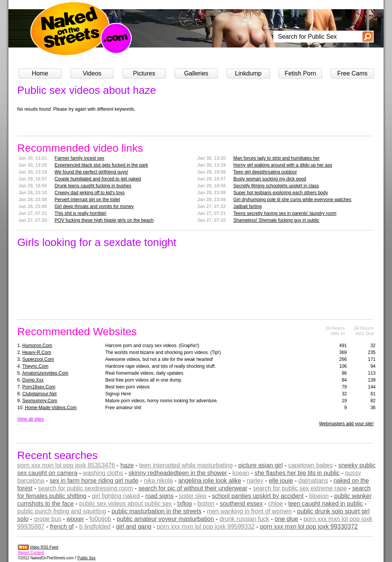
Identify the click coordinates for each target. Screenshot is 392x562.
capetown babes (311, 465)
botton (206, 504)
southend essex (241, 504)
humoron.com (37, 346)
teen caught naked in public (326, 504)
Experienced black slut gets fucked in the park (101, 165)
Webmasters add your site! (346, 424)
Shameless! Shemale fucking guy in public (277, 220)
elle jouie (281, 481)
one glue (286, 519)
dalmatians (313, 481)
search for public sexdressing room (85, 488)
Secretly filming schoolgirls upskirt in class (276, 186)
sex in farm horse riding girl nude (94, 481)
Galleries (196, 73)
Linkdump (248, 73)
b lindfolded (95, 527)
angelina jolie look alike (210, 481)
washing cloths (103, 473)
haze (127, 465)
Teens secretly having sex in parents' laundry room (285, 213)
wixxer (75, 519)
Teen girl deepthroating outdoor (265, 172)
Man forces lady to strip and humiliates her (277, 158)
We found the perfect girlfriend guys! (92, 172)
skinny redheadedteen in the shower (178, 473)
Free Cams (352, 73)
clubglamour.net (39, 394)
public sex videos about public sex (126, 504)
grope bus (48, 519)
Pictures (144, 73)
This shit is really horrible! (81, 213)
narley (255, 481)
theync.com (35, 366)
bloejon (319, 496)
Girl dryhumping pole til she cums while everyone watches (292, 200)
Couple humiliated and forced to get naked (98, 179)
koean (241, 473)
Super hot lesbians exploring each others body (281, 193)
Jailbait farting (248, 206)
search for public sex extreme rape (300, 488)
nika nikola (158, 481)
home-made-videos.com (51, 408)
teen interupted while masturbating (186, 465)
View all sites (30, 419)
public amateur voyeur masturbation (165, 519)
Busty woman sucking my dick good (270, 179)
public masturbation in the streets (156, 511)
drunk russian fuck (244, 519)
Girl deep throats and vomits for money (94, 206)
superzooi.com (38, 359)
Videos (92, 73)
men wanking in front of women (249, 511)
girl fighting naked (116, 496)
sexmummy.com (40, 401)
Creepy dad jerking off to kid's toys (90, 193)
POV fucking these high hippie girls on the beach (104, 220)
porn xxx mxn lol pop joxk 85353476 (66, 465)
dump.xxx (33, 380)
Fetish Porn (301, 73)
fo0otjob (100, 519)
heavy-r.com (37, 352)
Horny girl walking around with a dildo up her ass (283, 165)
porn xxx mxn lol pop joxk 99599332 (206, 527)
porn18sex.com (39, 387)
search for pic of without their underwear (193, 488)
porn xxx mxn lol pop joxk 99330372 (309, 527)
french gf (62, 527)
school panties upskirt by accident (258, 496)
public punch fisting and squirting (62, 511)
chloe (275, 504)
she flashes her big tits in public (297, 473)
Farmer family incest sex (80, 158)
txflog (185, 504)
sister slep (193, 496)
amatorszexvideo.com (45, 373)
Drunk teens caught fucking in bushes (93, 186)
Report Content (31, 553)
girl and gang (134, 527)
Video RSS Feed (44, 547)
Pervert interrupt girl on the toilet (87, 200)
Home (40, 73)
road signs (159, 496)
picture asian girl (261, 465)
